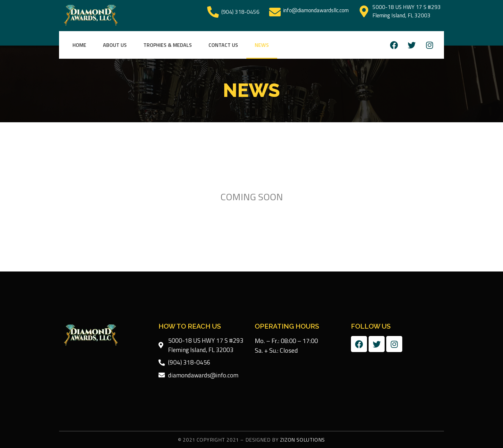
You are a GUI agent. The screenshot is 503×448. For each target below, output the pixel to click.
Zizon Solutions (303, 440)
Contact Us (223, 45)
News (262, 45)
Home (79, 45)
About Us (115, 45)
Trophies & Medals (168, 45)
